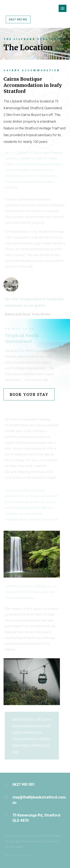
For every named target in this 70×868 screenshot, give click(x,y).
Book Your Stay (29, 394)
